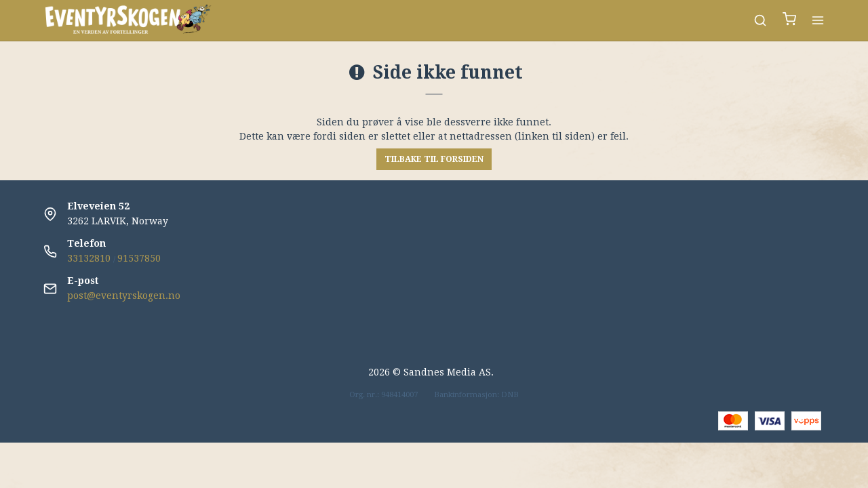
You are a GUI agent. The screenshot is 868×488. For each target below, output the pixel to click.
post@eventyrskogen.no (124, 296)
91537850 (139, 258)
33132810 (89, 258)
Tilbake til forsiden (434, 159)
